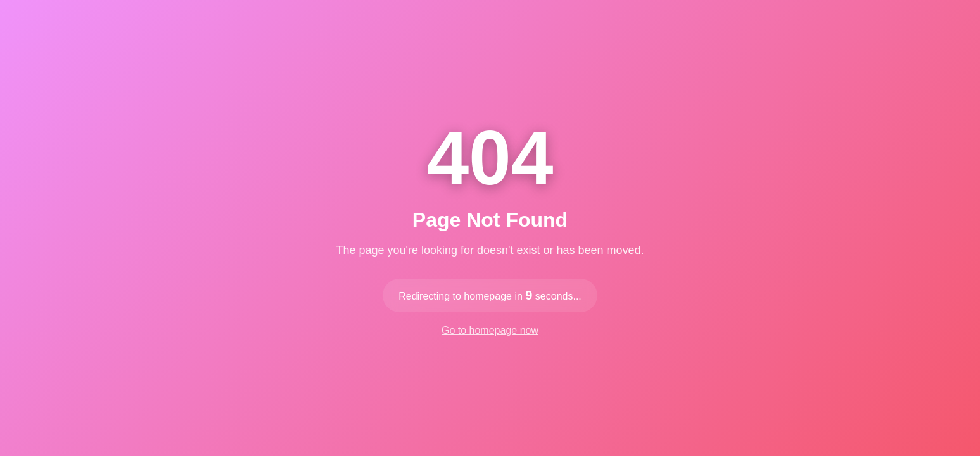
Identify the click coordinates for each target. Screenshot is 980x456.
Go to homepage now (490, 330)
